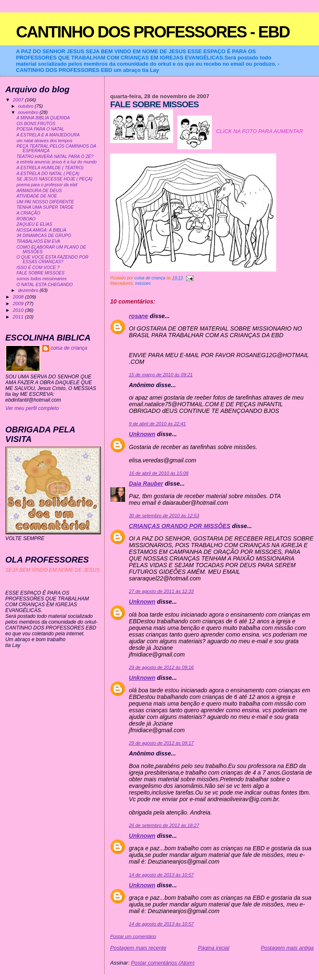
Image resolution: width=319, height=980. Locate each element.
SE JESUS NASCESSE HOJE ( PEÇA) (55, 179)
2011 (19, 317)
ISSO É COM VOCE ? (38, 268)
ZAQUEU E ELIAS (34, 224)
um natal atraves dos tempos (44, 141)
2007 (19, 100)
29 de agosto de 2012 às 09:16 (161, 667)
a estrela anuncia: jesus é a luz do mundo (57, 162)
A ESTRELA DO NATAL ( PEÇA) (48, 174)
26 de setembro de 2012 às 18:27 (164, 825)
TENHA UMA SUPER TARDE (45, 207)
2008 (19, 297)
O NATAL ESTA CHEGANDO (45, 285)
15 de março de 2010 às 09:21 (161, 375)
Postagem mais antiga (287, 948)
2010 (19, 310)
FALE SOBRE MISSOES (41, 273)
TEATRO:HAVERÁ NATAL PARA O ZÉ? (55, 157)
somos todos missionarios (42, 279)
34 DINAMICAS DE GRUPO (44, 236)
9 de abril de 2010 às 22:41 (157, 424)
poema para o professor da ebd (47, 185)
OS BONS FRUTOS (36, 124)
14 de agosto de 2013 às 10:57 (161, 875)
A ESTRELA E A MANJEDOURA (48, 135)
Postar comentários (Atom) (163, 963)
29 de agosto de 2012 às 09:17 (161, 743)
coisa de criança (69, 348)
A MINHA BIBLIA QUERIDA (43, 118)
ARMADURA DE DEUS (39, 191)
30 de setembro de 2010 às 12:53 (164, 516)
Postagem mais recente (138, 948)
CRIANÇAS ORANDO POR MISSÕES (179, 526)
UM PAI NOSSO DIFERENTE (45, 202)
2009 (19, 303)
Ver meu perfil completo (32, 408)
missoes (143, 283)
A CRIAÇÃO (28, 213)
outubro (26, 106)
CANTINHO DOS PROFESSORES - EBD (153, 32)
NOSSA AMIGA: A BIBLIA (42, 230)
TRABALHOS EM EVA (38, 241)
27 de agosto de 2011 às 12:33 (161, 591)
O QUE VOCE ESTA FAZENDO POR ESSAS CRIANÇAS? (53, 259)
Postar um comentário (133, 936)
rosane (138, 316)
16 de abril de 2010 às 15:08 (158, 473)
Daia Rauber (146, 484)
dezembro (29, 290)
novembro (29, 112)
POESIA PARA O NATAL (40, 129)
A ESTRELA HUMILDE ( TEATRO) (50, 168)
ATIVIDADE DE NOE (37, 196)
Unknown (142, 434)
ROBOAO (26, 219)
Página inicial (213, 948)
